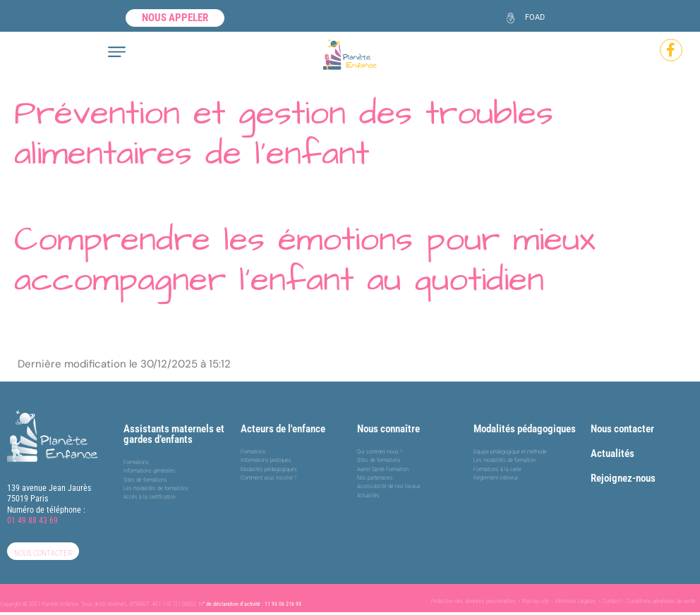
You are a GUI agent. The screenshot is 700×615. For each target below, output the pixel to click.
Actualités (612, 453)
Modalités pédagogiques (525, 429)
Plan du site (536, 601)
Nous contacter (622, 429)
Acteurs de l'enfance (283, 429)
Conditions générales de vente (661, 601)
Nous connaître (388, 429)
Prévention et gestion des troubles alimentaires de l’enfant (284, 134)
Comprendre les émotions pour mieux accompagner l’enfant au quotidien (305, 260)
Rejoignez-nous (623, 478)
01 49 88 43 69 (32, 520)
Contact (611, 601)
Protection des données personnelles (473, 601)
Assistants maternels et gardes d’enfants (174, 434)
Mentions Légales (576, 601)
